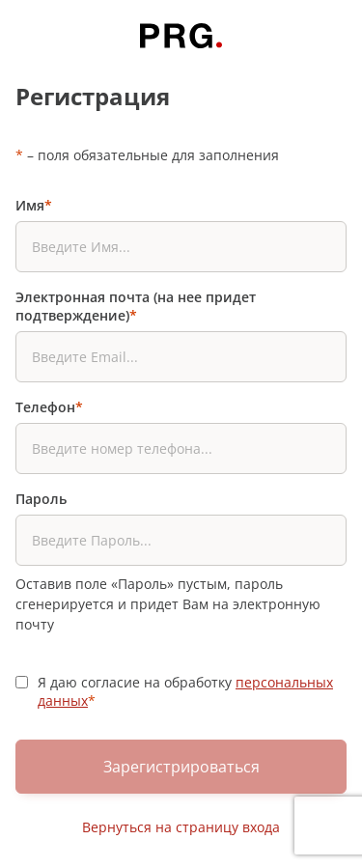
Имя (34, 205)
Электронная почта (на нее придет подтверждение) (136, 306)
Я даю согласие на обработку (185, 691)
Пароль (41, 499)
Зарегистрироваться (181, 767)
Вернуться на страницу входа (181, 827)
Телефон (49, 407)
